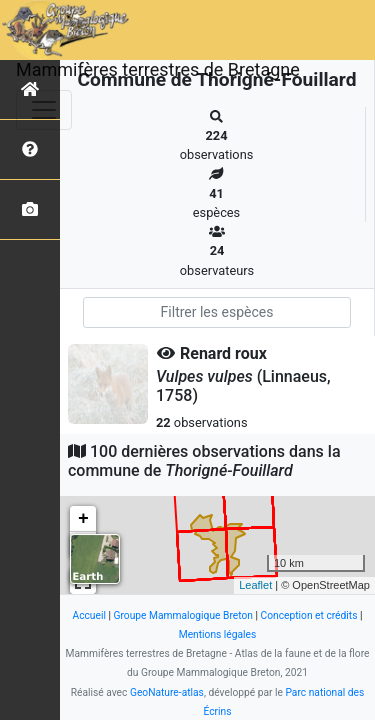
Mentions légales (218, 634)
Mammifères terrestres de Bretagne (158, 69)
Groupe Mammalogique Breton (183, 615)
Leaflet (255, 585)
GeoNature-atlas (167, 692)
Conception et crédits (309, 615)
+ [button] (83, 519)
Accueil (88, 615)
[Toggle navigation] (44, 110)
